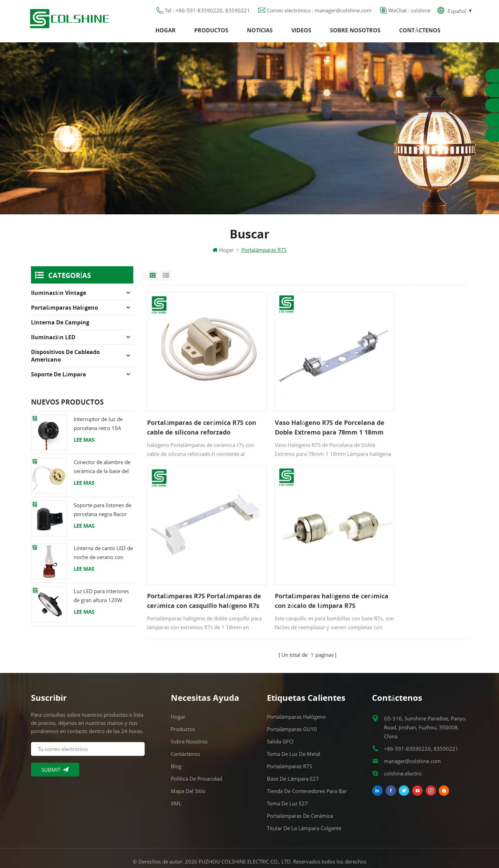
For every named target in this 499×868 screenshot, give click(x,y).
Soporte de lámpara (59, 379)
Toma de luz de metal (294, 726)
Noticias (260, 33)
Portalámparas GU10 (292, 701)
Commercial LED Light (305, 854)
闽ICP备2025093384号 (249, 843)
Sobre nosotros (355, 33)
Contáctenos (420, 33)
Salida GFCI (280, 714)
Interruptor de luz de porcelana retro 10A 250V (98, 429)
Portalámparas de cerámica (300, 788)
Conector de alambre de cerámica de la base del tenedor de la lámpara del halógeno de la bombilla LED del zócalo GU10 (102, 472)
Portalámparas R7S (289, 738)
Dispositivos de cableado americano (65, 361)
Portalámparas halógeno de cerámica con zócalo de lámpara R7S (196, 570)
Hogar (165, 33)
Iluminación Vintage (59, 298)
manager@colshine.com (412, 733)
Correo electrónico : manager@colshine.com (319, 12)
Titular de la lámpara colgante (304, 800)
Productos (211, 33)
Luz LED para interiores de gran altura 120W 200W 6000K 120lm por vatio (102, 601)
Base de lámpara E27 (293, 751)
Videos (301, 33)
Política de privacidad (196, 751)
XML (176, 775)
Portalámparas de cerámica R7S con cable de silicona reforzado (195, 414)
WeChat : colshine (409, 12)
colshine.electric (403, 746)
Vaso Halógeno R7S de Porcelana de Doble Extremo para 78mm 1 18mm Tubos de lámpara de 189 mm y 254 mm (307, 415)
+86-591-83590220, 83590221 (421, 721)
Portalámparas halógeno (65, 312)
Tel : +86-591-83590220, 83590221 (207, 12)
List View (166, 280)
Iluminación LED (53, 342)
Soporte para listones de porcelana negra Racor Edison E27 (102, 515)
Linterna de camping (60, 327)
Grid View (153, 280)
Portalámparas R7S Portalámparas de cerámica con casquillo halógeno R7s (414, 415)
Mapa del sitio (188, 763)
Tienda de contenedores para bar (307, 763)
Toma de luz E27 (287, 775)
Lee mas (84, 444)
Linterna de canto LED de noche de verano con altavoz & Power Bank (103, 558)
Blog (176, 738)
